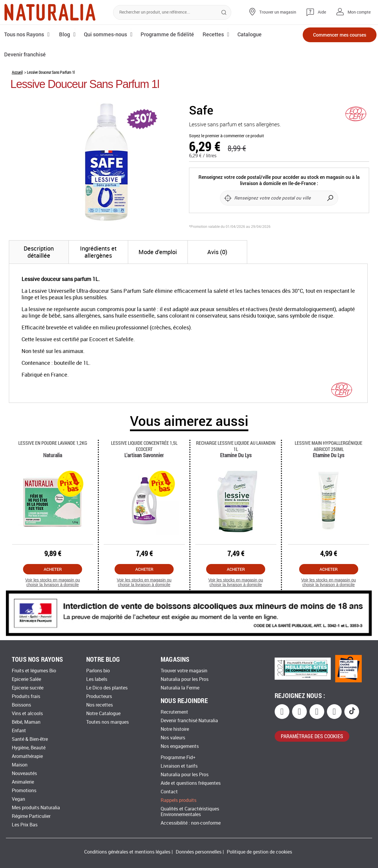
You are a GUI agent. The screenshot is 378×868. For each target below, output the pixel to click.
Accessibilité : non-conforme (191, 823)
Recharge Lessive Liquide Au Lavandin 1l (236, 446)
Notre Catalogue (103, 713)
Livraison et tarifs (179, 766)
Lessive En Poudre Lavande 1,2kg (53, 443)
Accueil (17, 72)
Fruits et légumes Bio (34, 671)
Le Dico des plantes (107, 688)
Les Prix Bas (25, 825)
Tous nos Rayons (24, 34)
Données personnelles (199, 852)
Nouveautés (24, 773)
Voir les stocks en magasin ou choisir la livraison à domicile (52, 582)
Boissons (21, 705)
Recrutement (174, 712)
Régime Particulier (31, 816)
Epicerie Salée (26, 679)
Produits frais (26, 696)
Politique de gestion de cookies (259, 852)
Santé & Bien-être (30, 739)
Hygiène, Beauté (29, 748)
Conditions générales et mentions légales (127, 852)
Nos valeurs (173, 738)
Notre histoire (175, 729)
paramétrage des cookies (312, 736)
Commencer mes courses (340, 35)
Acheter (53, 569)
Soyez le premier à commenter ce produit (227, 136)
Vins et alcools (27, 713)
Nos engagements (180, 746)
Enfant (19, 731)
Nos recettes (100, 705)
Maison (20, 765)
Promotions (24, 791)
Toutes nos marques (107, 722)
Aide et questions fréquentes (191, 783)
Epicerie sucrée (28, 688)
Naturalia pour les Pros (185, 679)
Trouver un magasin (278, 12)
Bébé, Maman (26, 722)
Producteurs (99, 696)
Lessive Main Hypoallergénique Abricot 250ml (329, 446)
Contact (169, 792)
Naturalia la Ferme (180, 688)
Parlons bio (98, 671)
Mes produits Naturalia (36, 808)
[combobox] (172, 12)
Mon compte (359, 12)
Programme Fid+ (178, 757)
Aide (322, 12)
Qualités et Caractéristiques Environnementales (190, 812)
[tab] (39, 252)
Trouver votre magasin (184, 671)
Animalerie (23, 782)
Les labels (97, 679)
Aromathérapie (27, 756)
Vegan (18, 799)
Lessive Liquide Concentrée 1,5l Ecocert (144, 446)
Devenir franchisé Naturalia (189, 721)
